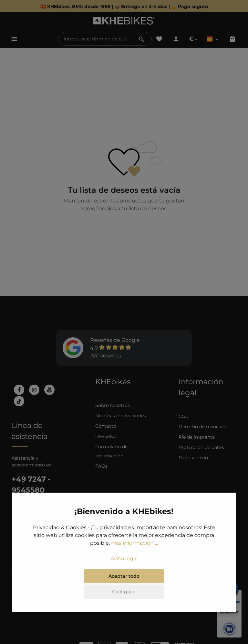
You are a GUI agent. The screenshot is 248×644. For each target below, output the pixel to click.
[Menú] (14, 39)
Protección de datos (201, 447)
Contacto (106, 426)
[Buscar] (141, 39)
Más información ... (134, 544)
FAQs (101, 466)
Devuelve (106, 436)
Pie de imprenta (197, 437)
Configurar (124, 592)
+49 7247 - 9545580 (31, 485)
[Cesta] (232, 39)
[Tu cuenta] (176, 39)
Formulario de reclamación (111, 451)
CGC (184, 416)
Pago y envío (193, 458)
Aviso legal (124, 559)
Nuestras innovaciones (121, 416)
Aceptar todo (124, 577)
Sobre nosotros (113, 405)
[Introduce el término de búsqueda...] (95, 39)
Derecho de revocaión (203, 427)
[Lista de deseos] (159, 39)
